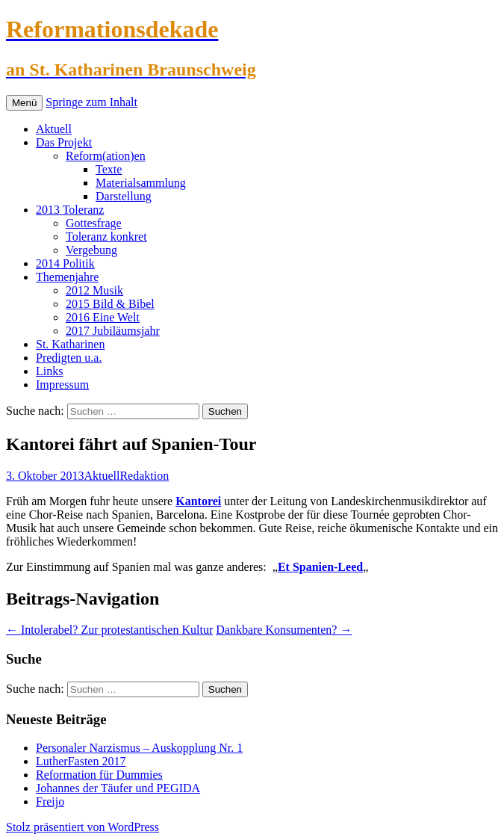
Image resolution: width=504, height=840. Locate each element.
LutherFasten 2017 (81, 761)
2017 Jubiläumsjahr (113, 331)
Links (49, 371)
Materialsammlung (141, 183)
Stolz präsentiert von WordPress (83, 827)
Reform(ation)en (106, 156)
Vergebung (91, 250)
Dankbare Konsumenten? (284, 630)
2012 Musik (94, 290)
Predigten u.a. (69, 358)
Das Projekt (64, 142)
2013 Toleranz (70, 210)
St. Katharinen (70, 344)
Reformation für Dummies (99, 775)
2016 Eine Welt (103, 317)
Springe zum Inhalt (91, 102)
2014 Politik (65, 263)
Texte (109, 169)
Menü (24, 103)
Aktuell (54, 129)
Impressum (62, 385)
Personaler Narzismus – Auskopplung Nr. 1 (139, 748)
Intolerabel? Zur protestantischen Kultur (109, 630)
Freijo (50, 802)
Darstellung (124, 196)
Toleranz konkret (106, 237)
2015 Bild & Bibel (110, 304)
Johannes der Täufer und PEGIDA (118, 788)
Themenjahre (67, 277)
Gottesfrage (94, 223)
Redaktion (144, 476)
